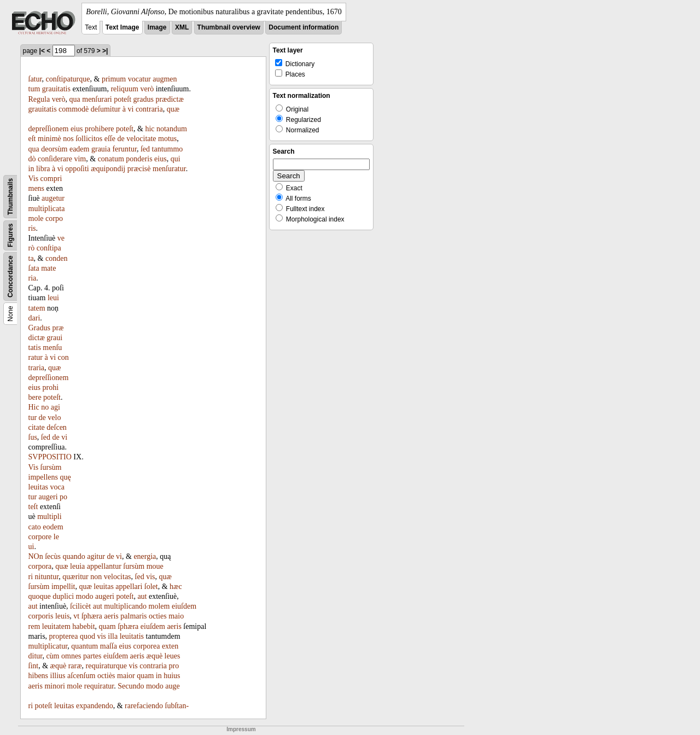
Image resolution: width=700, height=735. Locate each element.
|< (42, 51)
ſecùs (53, 556)
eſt (32, 139)
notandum (172, 129)
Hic (34, 407)
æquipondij (108, 169)
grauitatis (56, 89)
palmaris (133, 616)
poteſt (122, 99)
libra (43, 169)
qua (75, 99)
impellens (43, 477)
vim (80, 159)
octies (158, 616)
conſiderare (55, 159)
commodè (74, 109)
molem (159, 606)
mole (36, 218)
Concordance (10, 276)
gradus (144, 99)
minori (54, 686)
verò (147, 89)
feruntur (124, 149)
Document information (304, 27)
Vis (34, 179)
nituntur (47, 577)
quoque (40, 596)
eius (77, 129)
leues (173, 656)
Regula (39, 99)
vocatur (139, 79)
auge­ (172, 686)
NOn (36, 556)
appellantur (104, 566)
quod (87, 636)
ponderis (139, 159)
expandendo (95, 706)
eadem (80, 149)
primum (114, 79)
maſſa (109, 646)
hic (150, 129)
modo (85, 596)
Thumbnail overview (229, 27)
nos (68, 139)
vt (76, 616)
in (31, 169)
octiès (106, 676)
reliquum (124, 89)
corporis (41, 616)
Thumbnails (10, 197)
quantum (84, 646)
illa (113, 636)
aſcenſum (81, 676)
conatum (111, 159)
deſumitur (106, 109)
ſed (145, 149)
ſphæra (92, 616)
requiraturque (106, 666)
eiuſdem (184, 606)
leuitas (39, 487)
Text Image (122, 27)
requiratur (99, 686)
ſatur (35, 79)
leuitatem (56, 626)
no (45, 407)
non (96, 577)
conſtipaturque (68, 79)
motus (167, 139)
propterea (64, 636)
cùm (52, 656)
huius (172, 676)
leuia (77, 566)
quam (107, 626)
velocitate (141, 139)
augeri (48, 497)
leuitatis (132, 636)
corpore (40, 537)
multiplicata (47, 209)
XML (182, 27)
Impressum (241, 729)
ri (31, 706)
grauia (101, 149)
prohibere (100, 129)
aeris (111, 616)
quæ (173, 109)
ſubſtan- (177, 706)
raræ (75, 666)
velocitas (118, 577)
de (121, 139)
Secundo (131, 686)
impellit (63, 587)
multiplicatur (48, 646)
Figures (10, 235)
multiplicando (125, 606)
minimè (49, 139)
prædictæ (169, 99)
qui (176, 159)
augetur (53, 198)
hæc (176, 587)
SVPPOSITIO (50, 457)
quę (65, 477)
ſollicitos (89, 139)
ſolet (151, 587)
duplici (63, 596)
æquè (155, 656)
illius (58, 676)
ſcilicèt (80, 606)
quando (74, 556)
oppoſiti (77, 169)
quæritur (75, 577)
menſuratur (169, 169)
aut (142, 596)
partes (92, 656)
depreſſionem (49, 129)
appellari (129, 587)
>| (105, 51)
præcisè (139, 169)
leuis (62, 616)
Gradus (39, 328)
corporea (146, 646)
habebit (83, 626)
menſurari (97, 99)
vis (150, 577)
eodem (53, 527)
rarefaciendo (144, 706)
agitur (96, 556)
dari (34, 318)
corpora (40, 566)
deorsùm (54, 149)
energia (145, 556)
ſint (34, 666)
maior (126, 676)
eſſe (110, 139)
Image (157, 27)
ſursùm (51, 467)
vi (130, 109)
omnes (71, 656)
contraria (149, 109)
